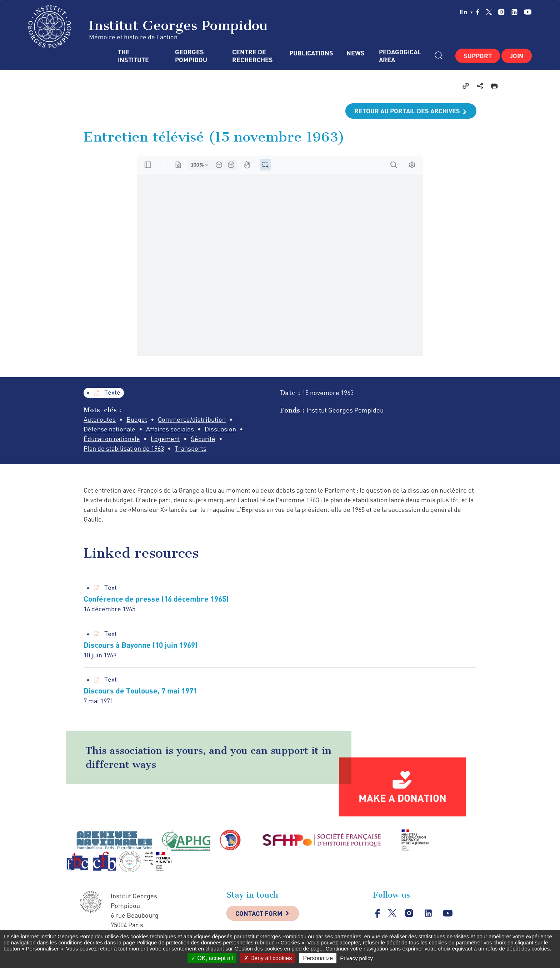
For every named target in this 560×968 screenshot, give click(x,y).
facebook (478, 12)
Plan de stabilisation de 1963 (124, 448)
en (466, 12)
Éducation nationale (112, 439)
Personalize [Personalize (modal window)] (318, 958)
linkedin (514, 12)
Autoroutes (100, 419)
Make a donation (402, 798)
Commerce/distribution (192, 419)
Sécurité (203, 439)
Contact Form (259, 913)
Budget (137, 419)
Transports (191, 448)
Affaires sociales (170, 429)
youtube (528, 12)
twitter (489, 12)
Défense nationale (109, 429)
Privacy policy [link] (356, 958)
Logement (165, 439)
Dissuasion (220, 429)
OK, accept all (212, 958)
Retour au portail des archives (407, 111)
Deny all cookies (268, 958)
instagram (501, 12)
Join (517, 56)
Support (478, 56)
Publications (311, 53)
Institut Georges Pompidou (148, 27)
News (356, 53)
